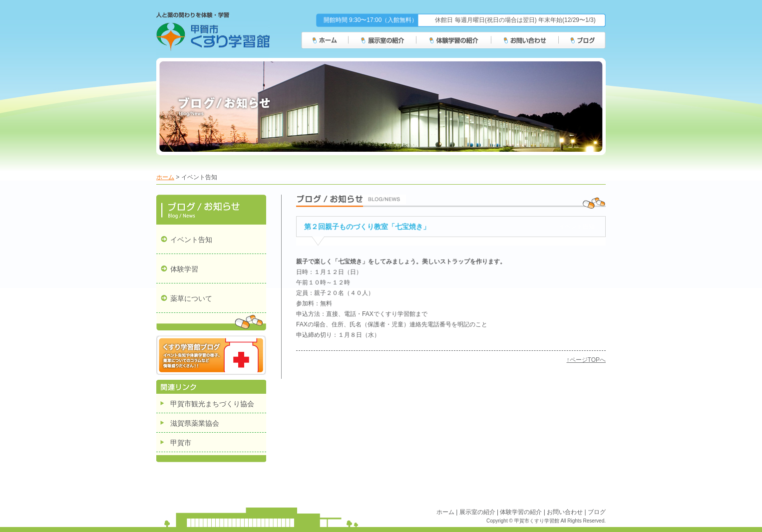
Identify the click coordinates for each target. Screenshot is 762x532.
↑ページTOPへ (586, 360)
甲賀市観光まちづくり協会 (212, 404)
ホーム (325, 40)
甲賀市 (181, 443)
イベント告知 (191, 240)
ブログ (582, 40)
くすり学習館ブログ (211, 355)
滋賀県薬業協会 (195, 423)
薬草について (191, 298)
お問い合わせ (525, 40)
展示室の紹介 (383, 40)
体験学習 (184, 269)
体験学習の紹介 (454, 40)
